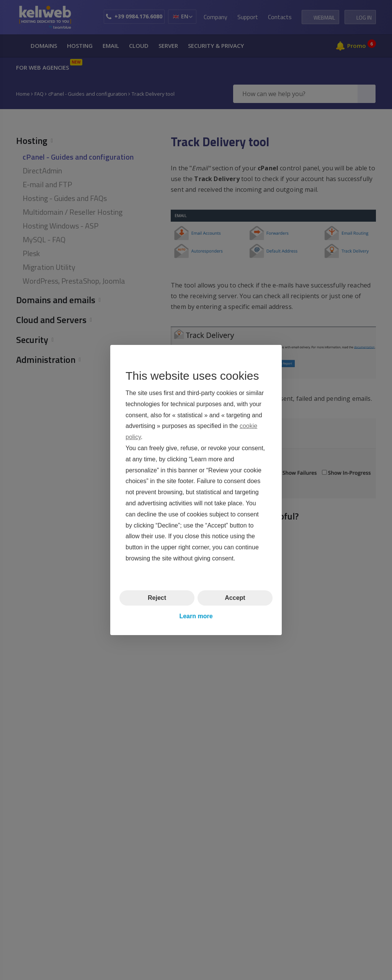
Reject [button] (157, 598)
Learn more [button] (196, 616)
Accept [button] (235, 598)
